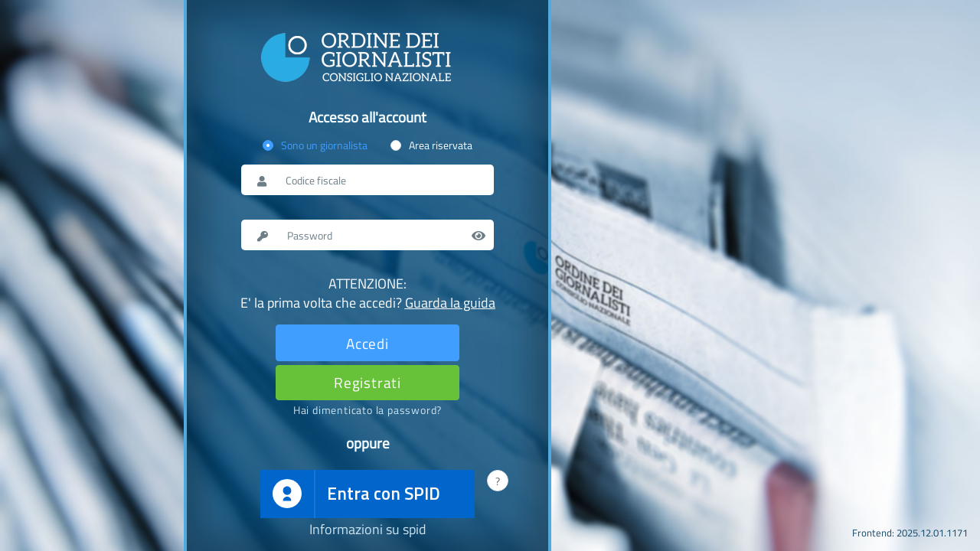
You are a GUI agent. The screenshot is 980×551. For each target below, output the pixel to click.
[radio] (315, 145)
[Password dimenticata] (367, 410)
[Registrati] (367, 382)
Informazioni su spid (368, 530)
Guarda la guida (450, 303)
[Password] (382, 235)
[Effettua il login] (367, 343)
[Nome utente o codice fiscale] (381, 180)
